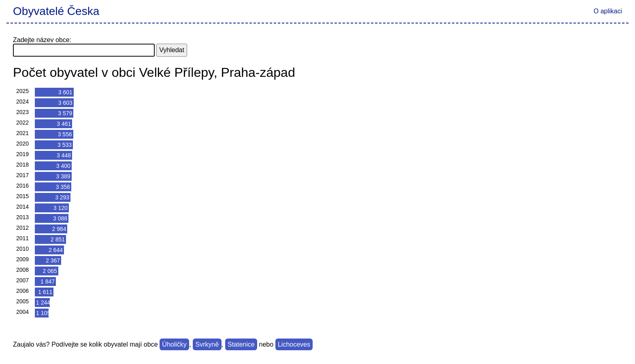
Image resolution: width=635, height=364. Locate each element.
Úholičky (174, 344)
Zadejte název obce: (42, 40)
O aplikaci (608, 11)
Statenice (241, 344)
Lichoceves (294, 344)
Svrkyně (207, 344)
